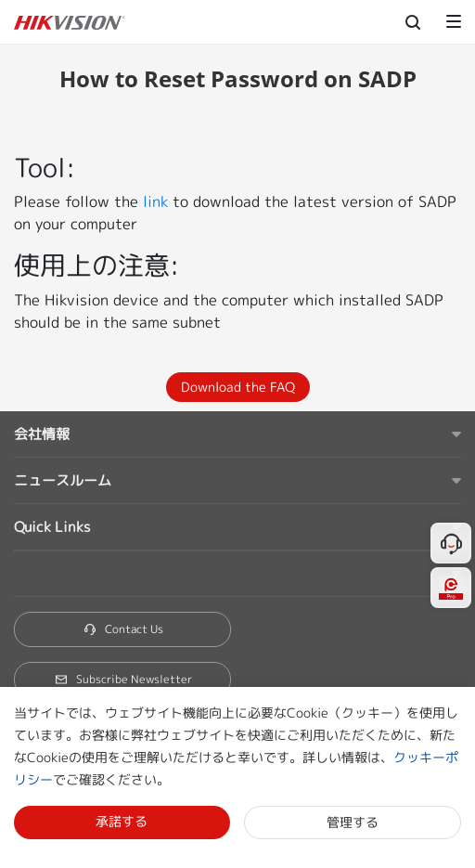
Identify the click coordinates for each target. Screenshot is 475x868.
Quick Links (52, 527)
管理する (353, 822)
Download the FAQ (238, 387)
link (155, 201)
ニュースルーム (63, 480)
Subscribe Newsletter (123, 679)
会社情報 (42, 434)
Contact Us (123, 629)
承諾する (122, 821)
